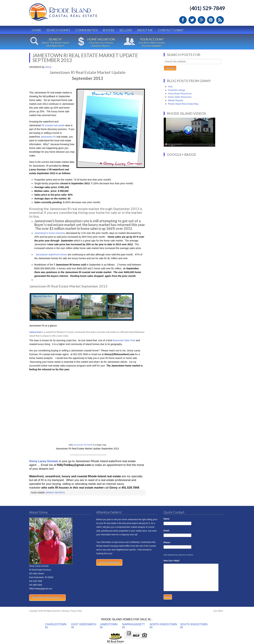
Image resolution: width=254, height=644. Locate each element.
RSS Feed (220, 20)
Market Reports (55, 493)
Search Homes (58, 30)
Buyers (109, 30)
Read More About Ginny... (47, 598)
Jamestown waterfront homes (51, 255)
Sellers (126, 30)
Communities (86, 30)
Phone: (167, 543)
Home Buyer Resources (180, 94)
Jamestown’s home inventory (50, 233)
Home (37, 30)
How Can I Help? (173, 561)
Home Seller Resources (180, 97)
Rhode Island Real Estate (70, 14)
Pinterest (211, 20)
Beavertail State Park (123, 340)
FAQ (170, 87)
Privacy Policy (76, 611)
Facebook (183, 20)
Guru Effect (218, 611)
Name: (168, 519)
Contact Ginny (171, 30)
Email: (168, 531)
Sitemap (65, 611)
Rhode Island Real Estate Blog (183, 104)
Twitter (192, 20)
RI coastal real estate (53, 125)
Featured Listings (177, 90)
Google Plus (201, 20)
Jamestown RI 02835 (83, 445)
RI (55, 137)
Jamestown (47, 137)
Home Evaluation (109, 562)
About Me (145, 30)
